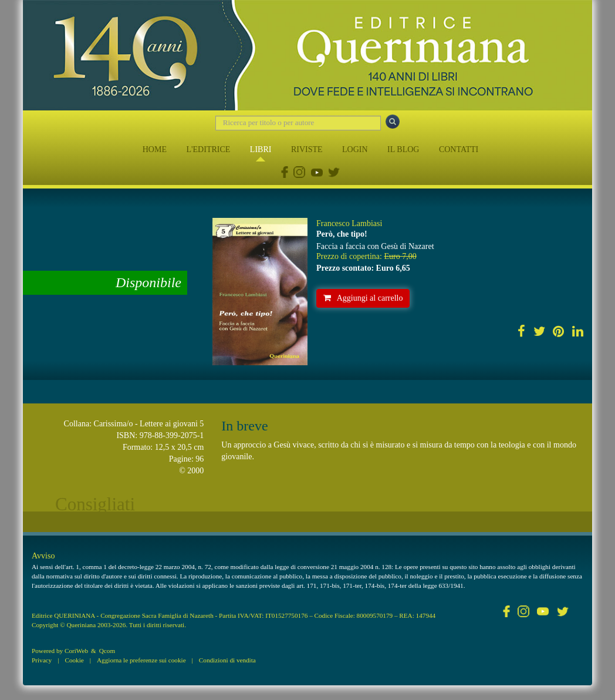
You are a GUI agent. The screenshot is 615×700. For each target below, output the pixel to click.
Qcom (107, 651)
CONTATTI (459, 149)
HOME (155, 149)
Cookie (74, 660)
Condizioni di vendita (227, 660)
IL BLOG (403, 149)
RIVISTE (307, 149)
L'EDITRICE (208, 149)
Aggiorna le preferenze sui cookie (141, 660)
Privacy (42, 660)
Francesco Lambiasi (349, 223)
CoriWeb (76, 651)
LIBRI (261, 149)
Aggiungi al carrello (363, 298)
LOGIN (355, 149)
